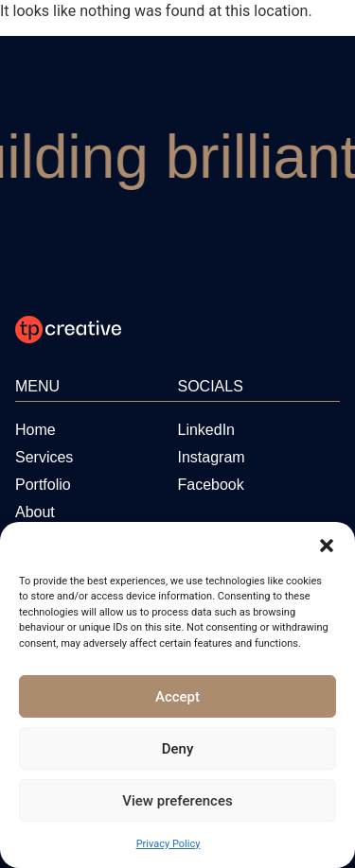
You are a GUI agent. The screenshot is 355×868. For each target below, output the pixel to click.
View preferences (177, 801)
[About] (35, 512)
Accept (177, 697)
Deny (178, 749)
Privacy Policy (169, 844)
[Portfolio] (43, 485)
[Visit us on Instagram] (212, 457)
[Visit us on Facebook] (211, 485)
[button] (327, 546)
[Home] (35, 430)
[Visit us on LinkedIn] (207, 430)
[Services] (44, 457)
